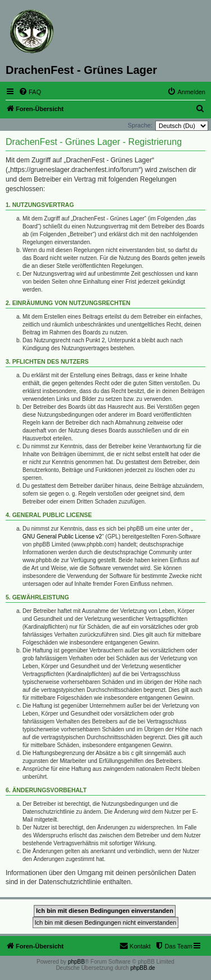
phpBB (77, 962)
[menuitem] (30, 92)
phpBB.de (143, 968)
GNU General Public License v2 (62, 537)
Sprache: (140, 125)
